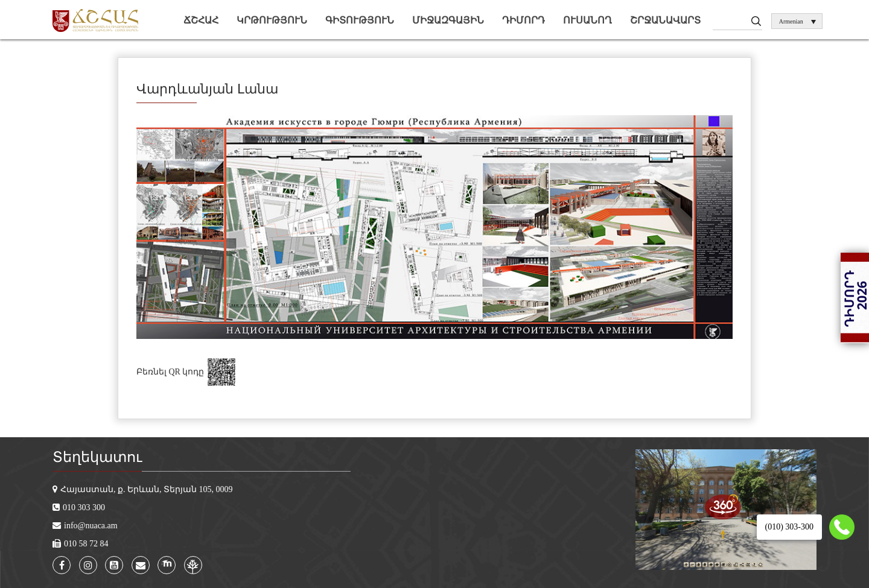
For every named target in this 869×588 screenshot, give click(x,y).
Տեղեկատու (97, 457)
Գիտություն (360, 20)
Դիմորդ (524, 20)
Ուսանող (587, 20)
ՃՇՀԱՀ (201, 20)
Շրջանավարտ (665, 20)
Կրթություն (272, 20)
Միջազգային (448, 20)
